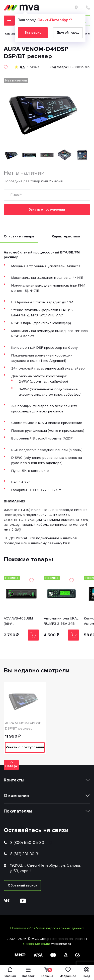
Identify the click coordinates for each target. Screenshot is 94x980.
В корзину (33, 635)
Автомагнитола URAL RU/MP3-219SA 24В (61, 621)
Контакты (14, 780)
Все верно (33, 33)
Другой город (68, 33)
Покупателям (18, 811)
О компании (16, 796)
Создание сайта (37, 944)
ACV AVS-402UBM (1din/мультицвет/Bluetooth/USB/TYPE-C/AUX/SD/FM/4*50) (21, 621)
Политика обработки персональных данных (47, 928)
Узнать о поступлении (47, 210)
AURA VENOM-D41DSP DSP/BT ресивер (23, 726)
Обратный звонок (22, 885)
